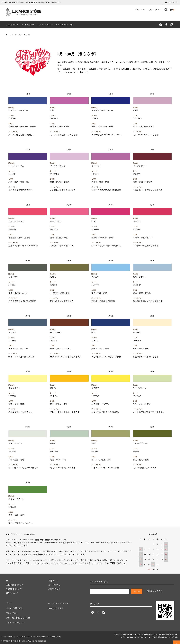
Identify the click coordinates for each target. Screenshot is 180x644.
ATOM (14, 611)
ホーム (8, 35)
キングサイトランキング (59, 603)
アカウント (171, 2)
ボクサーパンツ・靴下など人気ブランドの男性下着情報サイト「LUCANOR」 (32, 633)
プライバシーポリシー (15, 619)
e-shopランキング (56, 607)
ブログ (9, 603)
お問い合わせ (28, 24)
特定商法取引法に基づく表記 (18, 615)
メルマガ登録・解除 (65, 24)
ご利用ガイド (12, 24)
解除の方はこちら (155, 591)
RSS (8, 611)
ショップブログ (45, 24)
